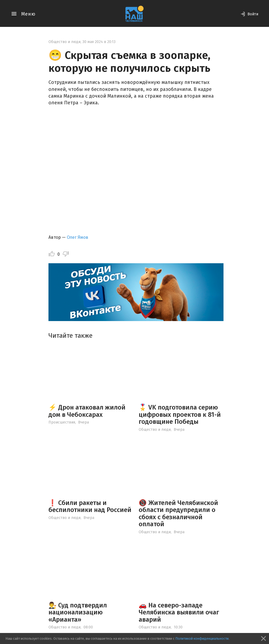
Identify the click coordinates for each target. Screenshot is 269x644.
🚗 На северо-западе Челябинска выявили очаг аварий (179, 612)
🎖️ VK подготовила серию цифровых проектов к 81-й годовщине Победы (180, 414)
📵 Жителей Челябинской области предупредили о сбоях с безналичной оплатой (178, 513)
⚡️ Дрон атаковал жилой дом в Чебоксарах (87, 411)
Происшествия (62, 422)
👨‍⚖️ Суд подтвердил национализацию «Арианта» (78, 612)
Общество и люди (64, 42)
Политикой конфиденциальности (202, 638)
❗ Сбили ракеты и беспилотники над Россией (90, 506)
